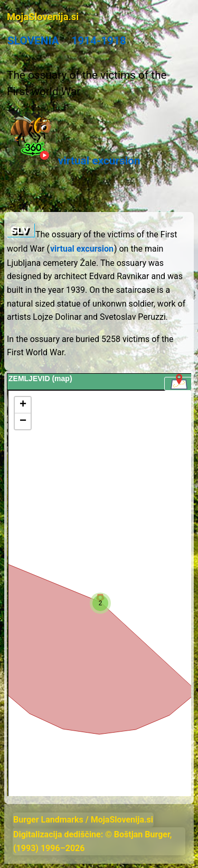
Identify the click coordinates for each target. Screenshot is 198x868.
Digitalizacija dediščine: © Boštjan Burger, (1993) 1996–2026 (93, 841)
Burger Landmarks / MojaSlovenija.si (83, 820)
